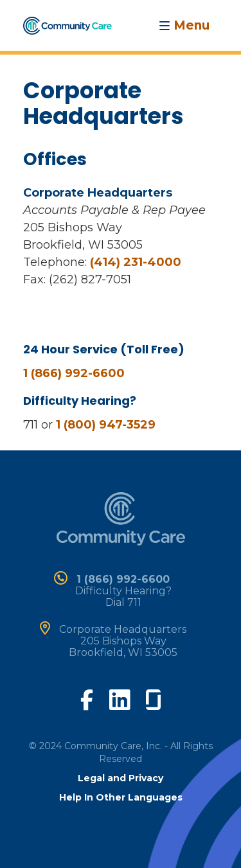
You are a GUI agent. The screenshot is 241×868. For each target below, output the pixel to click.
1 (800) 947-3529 (106, 425)
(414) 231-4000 (136, 262)
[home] (67, 24)
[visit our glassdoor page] (153, 697)
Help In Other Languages (121, 797)
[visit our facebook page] (87, 698)
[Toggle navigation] (184, 25)
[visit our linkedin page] (120, 699)
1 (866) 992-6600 (74, 373)
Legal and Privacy (121, 778)
